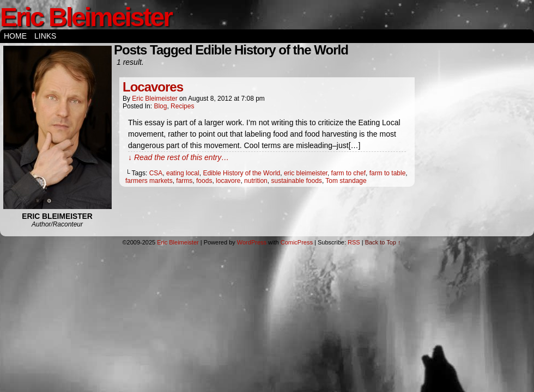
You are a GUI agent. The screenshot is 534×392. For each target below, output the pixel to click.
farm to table (388, 173)
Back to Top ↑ (383, 242)
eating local (183, 173)
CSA (156, 173)
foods (204, 181)
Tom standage (346, 181)
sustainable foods (296, 181)
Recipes (182, 106)
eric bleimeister (306, 173)
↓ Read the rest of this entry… (178, 157)
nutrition (256, 181)
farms (184, 181)
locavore (228, 181)
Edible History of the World (241, 173)
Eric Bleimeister (86, 17)
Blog (160, 106)
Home (15, 36)
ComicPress (297, 242)
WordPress (252, 242)
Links (45, 36)
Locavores (153, 87)
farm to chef (348, 173)
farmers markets (149, 181)
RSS (354, 242)
